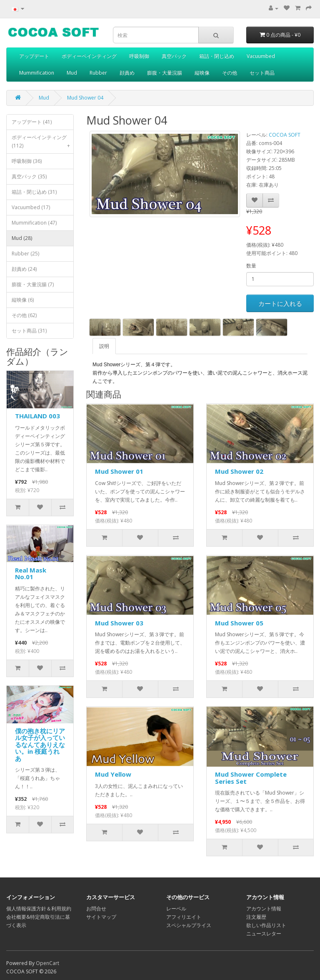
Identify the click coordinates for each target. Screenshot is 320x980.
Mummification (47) (34, 223)
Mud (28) (22, 238)
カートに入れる (280, 303)
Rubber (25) (25, 254)
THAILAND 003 (37, 416)
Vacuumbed (261, 56)
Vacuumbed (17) (31, 207)
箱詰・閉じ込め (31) (34, 192)
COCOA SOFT (285, 135)
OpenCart (47, 963)
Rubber (98, 73)
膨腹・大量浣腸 (165, 73)
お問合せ (96, 909)
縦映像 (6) (23, 300)
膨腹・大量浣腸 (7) (33, 284)
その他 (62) (24, 315)
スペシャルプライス (189, 925)
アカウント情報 (264, 909)
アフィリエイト (184, 917)
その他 (230, 73)
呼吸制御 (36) (27, 161)
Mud (72, 73)
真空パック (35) (29, 176)
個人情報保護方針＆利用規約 (39, 909)
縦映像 (202, 73)
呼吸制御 (139, 56)
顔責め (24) (24, 269)
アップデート (34, 56)
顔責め (127, 73)
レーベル (176, 909)
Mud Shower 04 (85, 98)
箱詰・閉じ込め (217, 56)
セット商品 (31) (29, 331)
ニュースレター (264, 934)
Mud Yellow (113, 774)
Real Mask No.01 (31, 574)
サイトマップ (101, 917)
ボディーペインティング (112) (42, 144)
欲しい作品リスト (266, 925)
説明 (104, 346)
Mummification (37, 73)
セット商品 (262, 73)
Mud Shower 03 (119, 623)
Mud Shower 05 (239, 623)
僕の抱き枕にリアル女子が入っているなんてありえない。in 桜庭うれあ (40, 745)
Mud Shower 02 (239, 471)
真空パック (174, 56)
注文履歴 (256, 917)
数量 (251, 266)
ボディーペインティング (89, 56)
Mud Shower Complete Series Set (251, 778)
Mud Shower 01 (119, 471)
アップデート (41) (32, 122)
